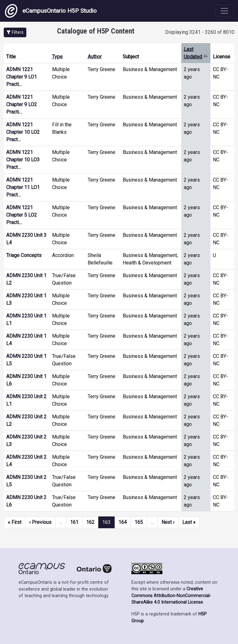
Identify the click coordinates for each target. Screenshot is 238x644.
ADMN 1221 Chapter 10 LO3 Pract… (23, 160)
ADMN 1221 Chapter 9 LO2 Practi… (22, 104)
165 (139, 522)
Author (95, 57)
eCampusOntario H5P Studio (51, 11)
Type (57, 57)
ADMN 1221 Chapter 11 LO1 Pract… (23, 187)
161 (74, 522)
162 (90, 522)
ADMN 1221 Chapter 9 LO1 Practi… (22, 77)
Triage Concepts (24, 255)
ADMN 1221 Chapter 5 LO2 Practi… (22, 215)
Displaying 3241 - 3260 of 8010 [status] (200, 32)
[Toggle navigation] (224, 11)
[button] (15, 32)
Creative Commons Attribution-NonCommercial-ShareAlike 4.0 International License (171, 596)
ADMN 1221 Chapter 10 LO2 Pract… (23, 132)
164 (123, 522)
